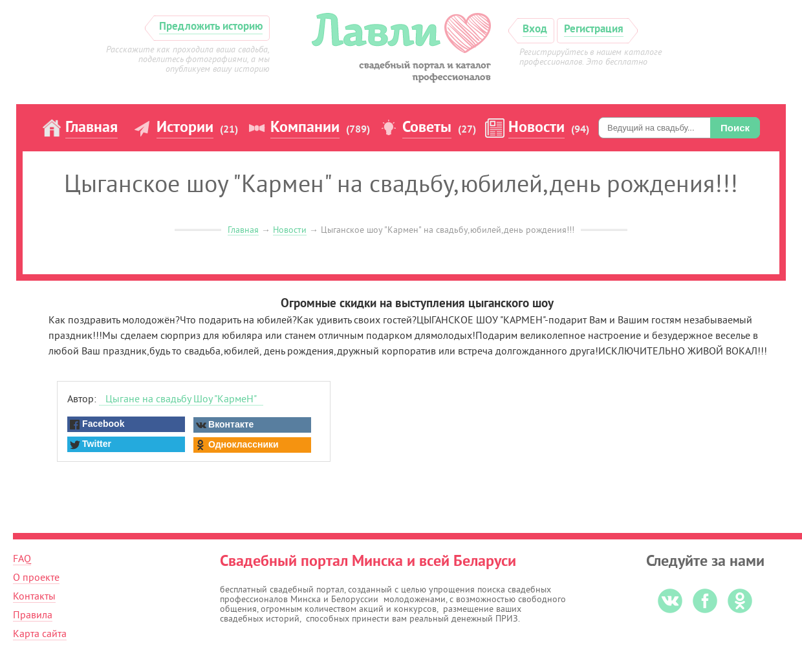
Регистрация (594, 29)
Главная (92, 128)
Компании (305, 128)
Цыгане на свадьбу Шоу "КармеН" (181, 399)
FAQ (22, 559)
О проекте (36, 578)
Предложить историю (211, 27)
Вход (535, 29)
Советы (427, 128)
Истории (185, 128)
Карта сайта (40, 634)
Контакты (34, 596)
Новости (536, 128)
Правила (33, 615)
